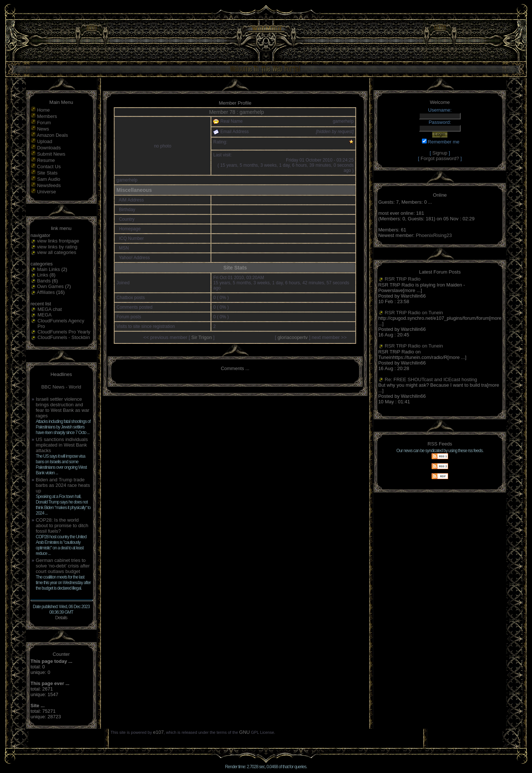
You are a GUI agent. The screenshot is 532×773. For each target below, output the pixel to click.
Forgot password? (440, 158)
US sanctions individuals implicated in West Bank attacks (62, 445)
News (43, 129)
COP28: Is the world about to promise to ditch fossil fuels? (62, 525)
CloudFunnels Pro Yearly (64, 332)
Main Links (48, 269)
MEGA (45, 315)
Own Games (50, 286)
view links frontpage (58, 241)
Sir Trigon (202, 337)
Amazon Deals (52, 135)
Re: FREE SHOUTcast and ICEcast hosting (431, 379)
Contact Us (49, 167)
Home (43, 110)
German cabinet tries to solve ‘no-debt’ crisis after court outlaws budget (63, 566)
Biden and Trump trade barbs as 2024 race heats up (63, 485)
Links (42, 275)
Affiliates (46, 292)
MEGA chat (50, 309)
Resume (46, 160)
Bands (44, 281)
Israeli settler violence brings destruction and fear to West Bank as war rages (63, 407)
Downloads (49, 148)
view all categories (57, 252)
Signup (440, 153)
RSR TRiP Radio (403, 279)
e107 (158, 732)
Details (61, 618)
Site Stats (47, 173)
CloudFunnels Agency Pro (61, 323)
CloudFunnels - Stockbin (64, 337)
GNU (244, 732)
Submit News (51, 154)
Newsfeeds (49, 185)
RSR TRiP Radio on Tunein (414, 313)
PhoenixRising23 (434, 235)
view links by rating (57, 247)
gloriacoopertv (293, 337)
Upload (45, 141)
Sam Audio (49, 179)
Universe (46, 192)
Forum (44, 123)
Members (47, 116)
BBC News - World (61, 387)
